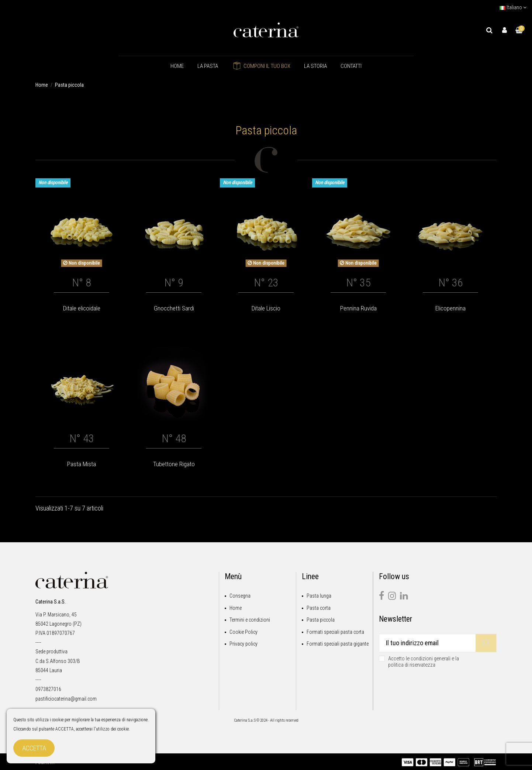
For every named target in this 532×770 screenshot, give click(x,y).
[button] (208, 66)
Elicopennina (450, 308)
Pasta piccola (321, 620)
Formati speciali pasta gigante (338, 644)
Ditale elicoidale (82, 308)
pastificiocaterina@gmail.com (66, 699)
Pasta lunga (319, 596)
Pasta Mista (82, 464)
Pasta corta (319, 608)
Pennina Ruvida (358, 308)
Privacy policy (243, 644)
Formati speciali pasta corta (335, 632)
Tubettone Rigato (174, 464)
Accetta (34, 748)
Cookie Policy (243, 632)
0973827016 (48, 689)
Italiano (513, 7)
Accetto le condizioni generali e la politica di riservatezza (424, 662)
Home (236, 608)
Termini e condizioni (250, 620)
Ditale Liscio (266, 308)
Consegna (240, 596)
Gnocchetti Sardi (174, 308)
